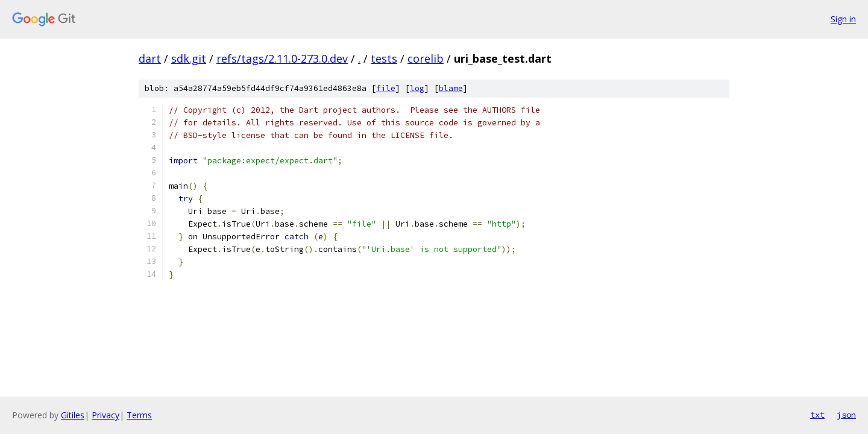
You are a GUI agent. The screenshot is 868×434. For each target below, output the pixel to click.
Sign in (843, 19)
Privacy (105, 415)
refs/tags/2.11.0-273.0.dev (282, 58)
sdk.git (189, 58)
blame (451, 88)
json (846, 415)
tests (384, 58)
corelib (426, 58)
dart (150, 58)
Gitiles (73, 415)
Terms (139, 415)
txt (817, 415)
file (386, 88)
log (417, 88)
